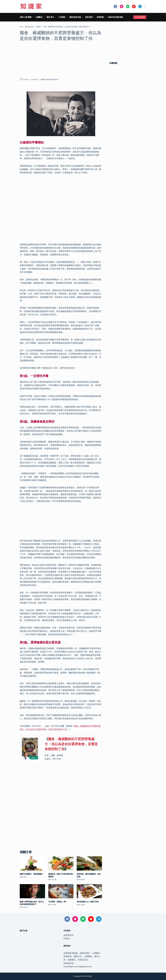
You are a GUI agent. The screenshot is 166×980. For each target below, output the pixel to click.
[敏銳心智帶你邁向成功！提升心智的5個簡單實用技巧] (32, 891)
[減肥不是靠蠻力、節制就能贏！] (32, 863)
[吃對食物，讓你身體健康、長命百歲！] (89, 863)
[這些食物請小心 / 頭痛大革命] (89, 891)
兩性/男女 (52, 17)
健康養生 (43, 80)
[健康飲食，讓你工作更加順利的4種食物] (61, 863)
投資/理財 (90, 17)
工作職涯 (63, 17)
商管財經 (102, 17)
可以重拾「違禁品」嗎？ (58, 902)
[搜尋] (145, 6)
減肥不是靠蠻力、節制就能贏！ (32, 874)
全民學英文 (69, 935)
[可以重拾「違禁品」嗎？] (61, 891)
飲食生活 (56, 80)
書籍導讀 (50, 80)
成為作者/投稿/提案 (115, 17)
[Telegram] (140, 6)
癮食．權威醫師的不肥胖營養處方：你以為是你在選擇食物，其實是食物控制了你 (71, 744)
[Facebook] (115, 6)
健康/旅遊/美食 (77, 17)
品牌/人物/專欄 (27, 17)
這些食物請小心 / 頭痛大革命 (88, 902)
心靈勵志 (40, 17)
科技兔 (67, 939)
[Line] (128, 6)
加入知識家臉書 (140, 17)
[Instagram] (122, 6)
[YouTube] (134, 6)
